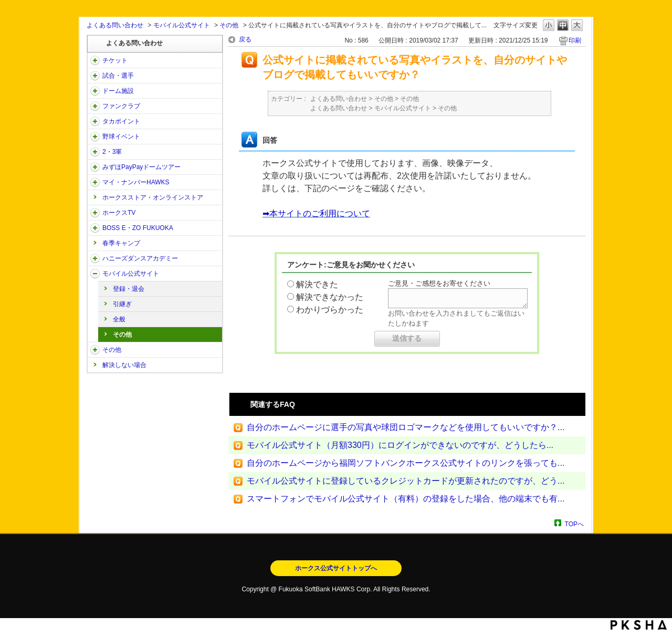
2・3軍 (112, 152)
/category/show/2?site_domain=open (95, 60)
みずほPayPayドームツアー (141, 167)
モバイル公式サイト (182, 25)
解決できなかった (330, 297)
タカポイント (121, 121)
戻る (245, 39)
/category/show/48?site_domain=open (95, 274)
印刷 (575, 40)
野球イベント (121, 137)
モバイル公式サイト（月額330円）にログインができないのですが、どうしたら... (400, 445)
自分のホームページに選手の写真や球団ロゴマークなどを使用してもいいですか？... (406, 427)
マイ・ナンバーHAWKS (136, 182)
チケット (115, 60)
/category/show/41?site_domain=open (95, 121)
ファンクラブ (121, 106)
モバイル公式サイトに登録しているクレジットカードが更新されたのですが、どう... (406, 481)
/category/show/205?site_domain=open (95, 213)
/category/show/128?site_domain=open (95, 228)
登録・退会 (129, 289)
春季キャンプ (121, 243)
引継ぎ (122, 304)
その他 (229, 25)
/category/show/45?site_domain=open (95, 167)
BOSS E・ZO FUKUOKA (138, 228)
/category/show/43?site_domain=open (95, 152)
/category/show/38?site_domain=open (95, 76)
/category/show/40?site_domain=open (95, 106)
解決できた (317, 284)
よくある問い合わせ (115, 25)
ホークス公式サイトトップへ (336, 568)
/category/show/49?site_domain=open (95, 350)
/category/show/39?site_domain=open (95, 91)
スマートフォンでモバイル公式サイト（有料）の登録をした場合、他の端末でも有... (406, 499)
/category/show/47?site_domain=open (95, 258)
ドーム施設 (118, 91)
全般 (119, 319)
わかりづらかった (330, 310)
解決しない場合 (124, 365)
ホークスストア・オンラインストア (153, 197)
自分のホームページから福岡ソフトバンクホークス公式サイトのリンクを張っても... (406, 463)
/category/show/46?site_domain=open (95, 182)
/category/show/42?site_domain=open (95, 137)
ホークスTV (119, 213)
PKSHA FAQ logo (639, 625)
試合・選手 (118, 76)
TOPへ (574, 524)
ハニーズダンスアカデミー (140, 258)
